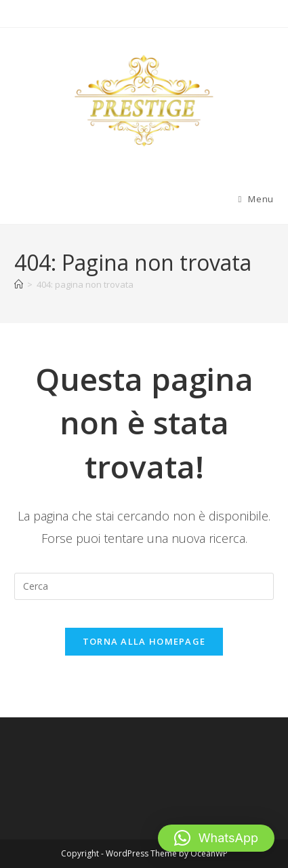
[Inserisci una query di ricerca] (144, 586)
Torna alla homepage (144, 641)
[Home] (19, 284)
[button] (216, 838)
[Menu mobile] (255, 199)
